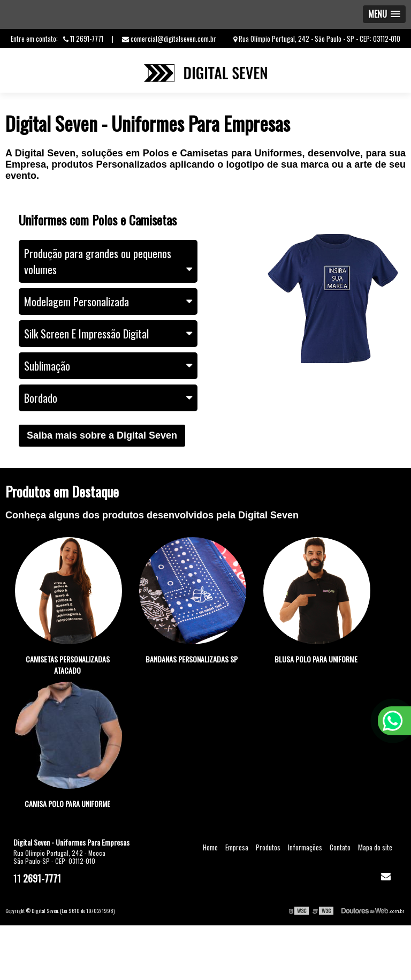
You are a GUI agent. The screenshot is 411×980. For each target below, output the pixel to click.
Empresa (237, 847)
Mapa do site (375, 847)
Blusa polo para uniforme (316, 659)
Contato (340, 847)
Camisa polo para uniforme (67, 804)
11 (37, 878)
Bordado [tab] (108, 398)
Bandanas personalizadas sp (192, 659)
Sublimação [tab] (108, 366)
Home (210, 847)
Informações (305, 847)
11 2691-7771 (83, 39)
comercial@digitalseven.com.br (169, 39)
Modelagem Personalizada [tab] (108, 301)
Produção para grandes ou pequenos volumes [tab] (108, 261)
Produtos (268, 847)
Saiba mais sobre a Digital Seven (102, 435)
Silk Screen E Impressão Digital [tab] (108, 334)
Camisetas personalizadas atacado (68, 665)
